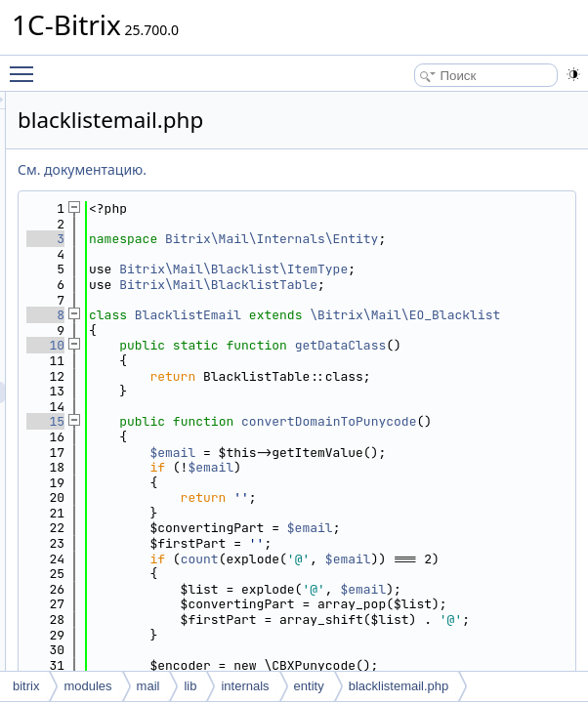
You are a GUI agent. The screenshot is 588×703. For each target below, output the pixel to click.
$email (417, 559)
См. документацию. (326, 169)
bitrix (26, 686)
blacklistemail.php (399, 686)
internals (245, 686)
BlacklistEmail (432, 361)
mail (148, 686)
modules (87, 686)
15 (290, 513)
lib (190, 686)
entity (309, 686)
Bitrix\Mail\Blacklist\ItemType (447, 292)
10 (290, 407)
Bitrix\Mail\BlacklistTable (443, 323)
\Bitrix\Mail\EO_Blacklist (428, 376)
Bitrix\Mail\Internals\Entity (447, 247)
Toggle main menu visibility (26, 65)
